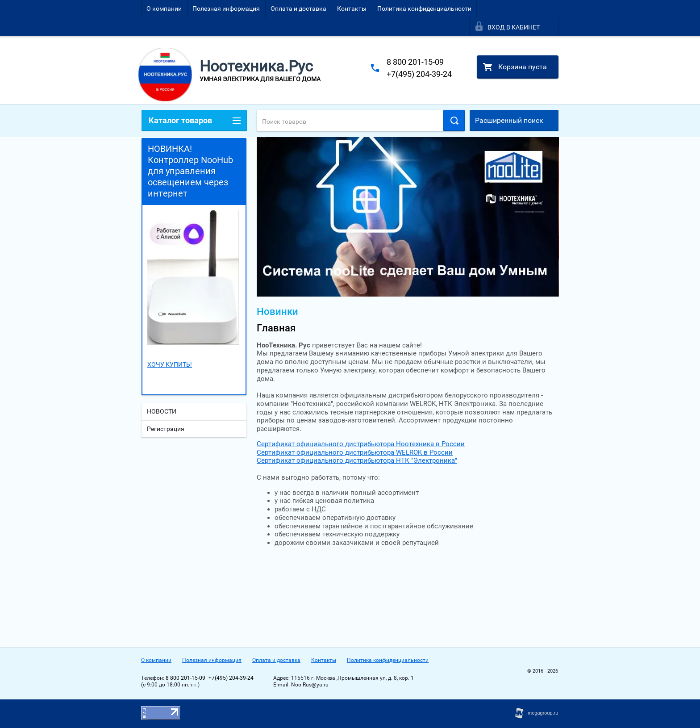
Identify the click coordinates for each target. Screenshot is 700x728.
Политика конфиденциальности (424, 8)
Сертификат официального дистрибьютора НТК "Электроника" (357, 460)
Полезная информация (226, 8)
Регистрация (166, 429)
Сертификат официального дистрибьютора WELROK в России (355, 452)
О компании (164, 8)
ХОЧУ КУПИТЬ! (170, 364)
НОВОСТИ (162, 411)
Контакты (352, 8)
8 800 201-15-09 (415, 62)
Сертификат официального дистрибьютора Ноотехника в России (361, 444)
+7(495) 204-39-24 (419, 74)
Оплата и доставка (298, 8)
